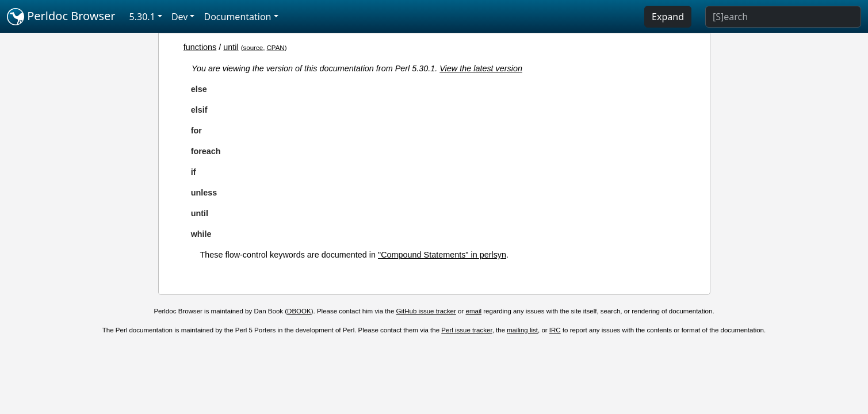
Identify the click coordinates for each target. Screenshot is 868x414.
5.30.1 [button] (142, 17)
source (253, 48)
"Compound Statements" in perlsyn (442, 255)
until (231, 47)
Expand (668, 17)
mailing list (522, 330)
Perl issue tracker (466, 330)
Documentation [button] (237, 17)
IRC (555, 330)
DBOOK (299, 311)
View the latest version (481, 68)
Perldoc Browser (61, 17)
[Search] (783, 17)
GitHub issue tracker (426, 311)
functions (200, 47)
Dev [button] (180, 17)
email (474, 311)
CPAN (276, 48)
